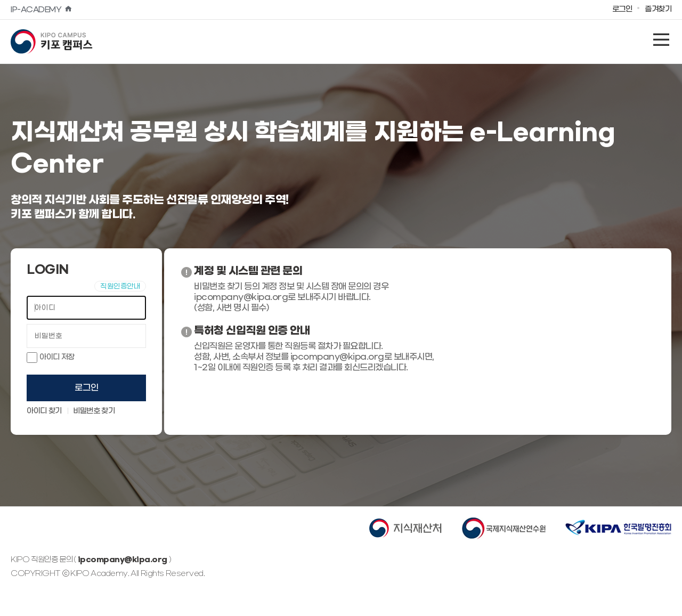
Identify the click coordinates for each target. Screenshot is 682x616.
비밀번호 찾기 (94, 411)
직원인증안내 (120, 286)
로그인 (87, 388)
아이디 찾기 (44, 411)
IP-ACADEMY (41, 10)
